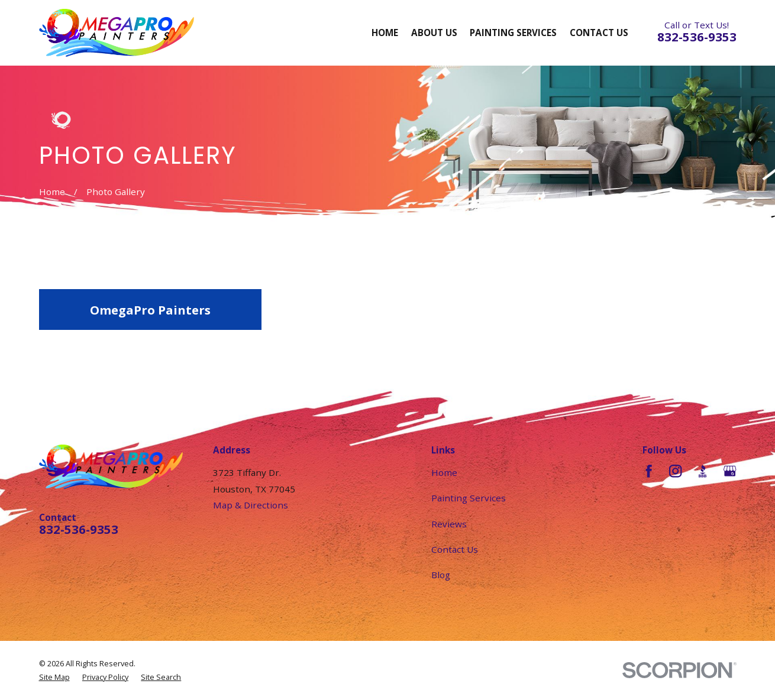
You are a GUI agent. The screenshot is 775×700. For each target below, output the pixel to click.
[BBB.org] (703, 471)
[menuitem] (54, 677)
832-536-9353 (697, 37)
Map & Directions (251, 505)
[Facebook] (649, 471)
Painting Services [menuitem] (513, 33)
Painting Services (469, 498)
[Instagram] (675, 471)
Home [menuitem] (385, 33)
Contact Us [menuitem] (599, 33)
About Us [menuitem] (434, 33)
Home (444, 472)
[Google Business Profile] (730, 471)
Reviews (449, 524)
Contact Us (455, 549)
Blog (441, 575)
